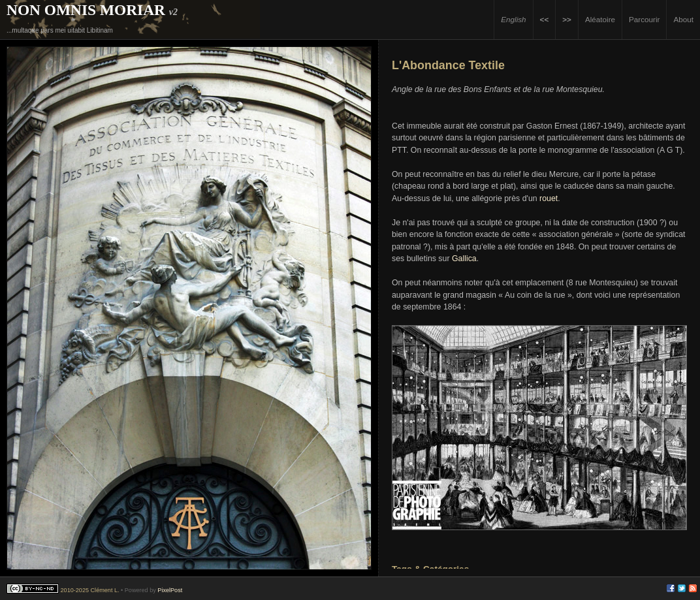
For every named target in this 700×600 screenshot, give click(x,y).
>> (567, 19)
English (513, 19)
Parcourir (644, 19)
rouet (549, 198)
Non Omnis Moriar (86, 10)
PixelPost (170, 590)
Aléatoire (600, 19)
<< (545, 19)
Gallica (464, 259)
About (683, 19)
